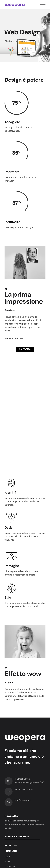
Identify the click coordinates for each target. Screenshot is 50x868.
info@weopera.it (23, 800)
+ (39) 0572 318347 (25, 789)
